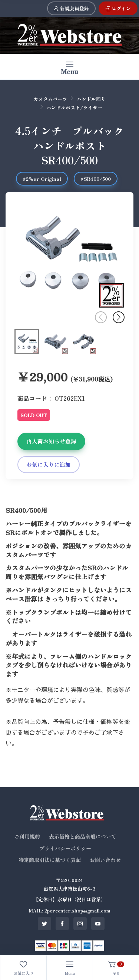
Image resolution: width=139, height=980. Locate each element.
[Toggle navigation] (69, 67)
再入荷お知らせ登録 (51, 441)
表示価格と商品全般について (83, 836)
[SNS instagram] (80, 924)
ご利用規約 (27, 836)
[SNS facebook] (62, 924)
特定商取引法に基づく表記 (50, 860)
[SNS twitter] (44, 924)
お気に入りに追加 (49, 464)
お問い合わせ (105, 860)
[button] (119, 317)
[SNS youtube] (98, 924)
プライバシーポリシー (65, 848)
